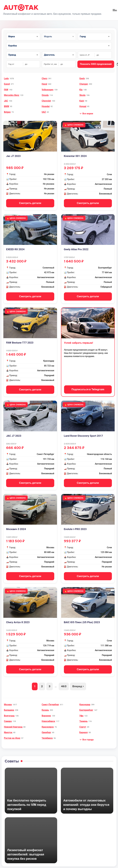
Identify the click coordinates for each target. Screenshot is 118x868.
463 (64, 683)
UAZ (44, 112)
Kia (81, 90)
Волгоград (9, 712)
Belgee (7, 112)
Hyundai (46, 106)
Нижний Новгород (13, 723)
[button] (86, 114)
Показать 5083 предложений (96, 64)
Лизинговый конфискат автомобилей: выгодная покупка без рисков (26, 851)
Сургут (83, 723)
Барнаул (84, 729)
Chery (45, 78)
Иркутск (8, 729)
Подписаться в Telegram (88, 388)
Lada (6, 78)
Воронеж (46, 712)
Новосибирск (48, 718)
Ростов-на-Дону (12, 734)
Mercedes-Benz (12, 95)
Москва (8, 701)
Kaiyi (82, 101)
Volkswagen (48, 90)
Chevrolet (46, 101)
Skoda (82, 95)
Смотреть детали (30, 203)
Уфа (81, 712)
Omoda (45, 95)
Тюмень (83, 718)
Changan (84, 84)
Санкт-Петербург (50, 701)
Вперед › (78, 683)
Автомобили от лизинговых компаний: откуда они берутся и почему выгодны (86, 801)
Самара (8, 718)
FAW (6, 90)
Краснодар (85, 701)
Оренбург (46, 729)
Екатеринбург (86, 707)
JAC (6, 101)
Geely (82, 78)
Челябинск (47, 734)
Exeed (7, 84)
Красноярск (48, 723)
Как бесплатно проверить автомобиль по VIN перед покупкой (27, 801)
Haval (44, 84)
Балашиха (9, 707)
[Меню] (115, 10)
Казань (45, 707)
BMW (7, 106)
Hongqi (83, 106)
